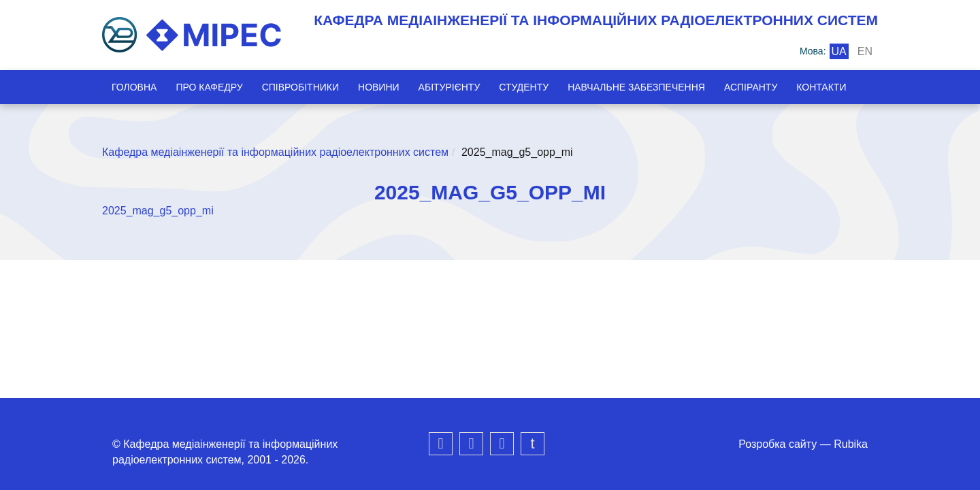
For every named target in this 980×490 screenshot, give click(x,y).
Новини (379, 87)
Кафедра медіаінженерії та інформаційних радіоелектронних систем (275, 152)
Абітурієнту (450, 87)
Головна (134, 87)
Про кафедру (209, 87)
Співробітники (300, 87)
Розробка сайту (778, 444)
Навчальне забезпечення (636, 87)
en (865, 51)
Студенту (524, 87)
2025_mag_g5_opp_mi (158, 211)
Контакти (821, 87)
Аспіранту (751, 87)
